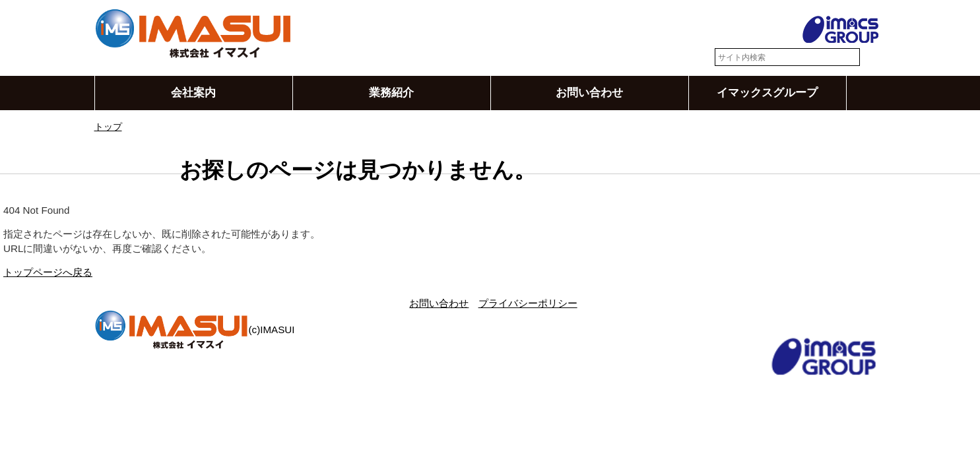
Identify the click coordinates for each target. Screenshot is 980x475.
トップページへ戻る (48, 273)
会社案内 (193, 93)
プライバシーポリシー (528, 303)
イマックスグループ (767, 93)
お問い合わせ (589, 93)
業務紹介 (391, 93)
